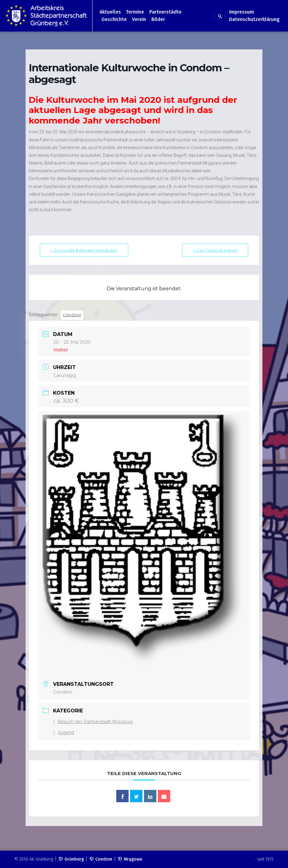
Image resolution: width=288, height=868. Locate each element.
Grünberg (71, 859)
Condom (72, 315)
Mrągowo (130, 859)
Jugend (64, 732)
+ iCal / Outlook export (215, 250)
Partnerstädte (165, 12)
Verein (139, 19)
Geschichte (114, 19)
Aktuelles (110, 12)
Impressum (242, 12)
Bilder (158, 19)
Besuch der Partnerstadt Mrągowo (93, 722)
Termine (135, 12)
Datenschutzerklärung (254, 19)
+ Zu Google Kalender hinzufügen (84, 250)
